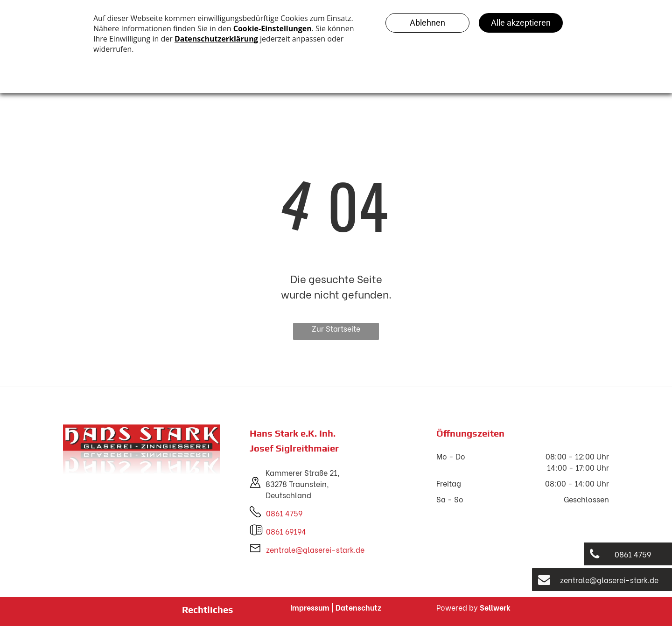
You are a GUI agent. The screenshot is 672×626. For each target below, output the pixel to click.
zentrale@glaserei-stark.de (315, 549)
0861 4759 (284, 513)
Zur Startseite (336, 328)
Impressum (310, 607)
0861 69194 (286, 531)
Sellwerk (495, 607)
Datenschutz (358, 607)
